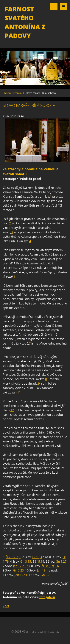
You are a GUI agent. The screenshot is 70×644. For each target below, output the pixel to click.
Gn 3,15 (26, 561)
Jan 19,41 (21, 575)
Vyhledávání (54, 6)
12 (12, 410)
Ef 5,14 (39, 561)
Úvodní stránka (12, 93)
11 (19, 392)
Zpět (6, 606)
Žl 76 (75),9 (13, 557)
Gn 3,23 (18, 570)
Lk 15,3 (37, 557)
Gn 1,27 (61, 561)
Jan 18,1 (43, 570)
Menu (63, 6)
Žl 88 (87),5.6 (50, 566)
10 (35, 388)
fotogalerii (47, 597)
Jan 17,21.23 (21, 566)
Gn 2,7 (45, 575)
